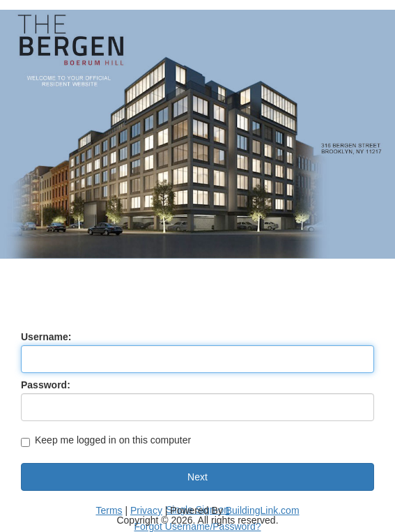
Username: (46, 337)
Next (197, 477)
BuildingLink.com (263, 510)
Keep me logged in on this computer (106, 441)
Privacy (146, 510)
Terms (109, 510)
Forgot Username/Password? (197, 526)
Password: (46, 385)
